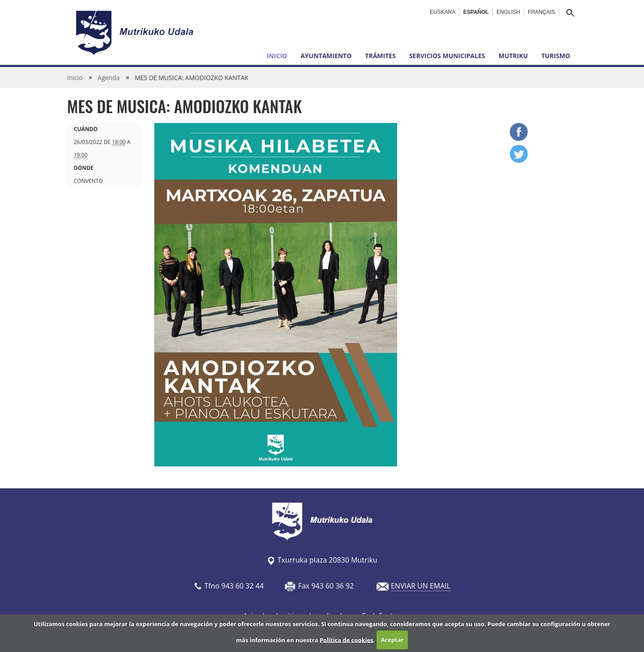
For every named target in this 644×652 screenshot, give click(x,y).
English (508, 12)
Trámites (380, 56)
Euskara (443, 12)
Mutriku (513, 56)
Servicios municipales (447, 56)
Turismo (556, 56)
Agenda (108, 78)
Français (541, 12)
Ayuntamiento (326, 56)
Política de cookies (347, 639)
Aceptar (392, 639)
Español (476, 12)
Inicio (277, 56)
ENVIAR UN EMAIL (421, 586)
